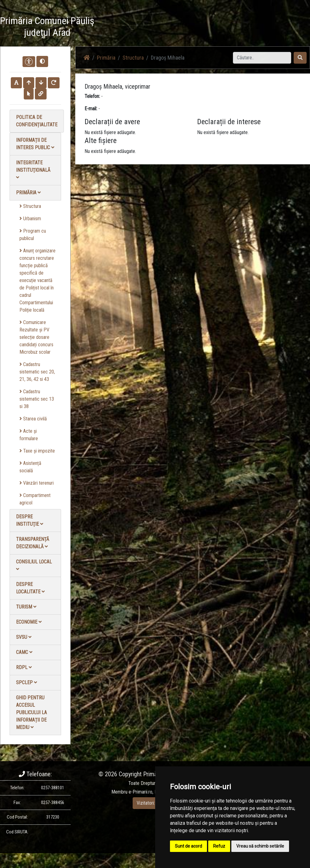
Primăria (28, 193)
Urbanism (30, 219)
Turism (26, 607)
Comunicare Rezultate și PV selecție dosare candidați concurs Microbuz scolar (36, 337)
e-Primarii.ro (141, 792)
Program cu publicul (33, 235)
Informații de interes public (35, 144)
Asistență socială (30, 467)
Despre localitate (30, 588)
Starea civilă (33, 419)
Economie (29, 622)
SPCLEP (27, 683)
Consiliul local (34, 565)
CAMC (24, 652)
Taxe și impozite (37, 451)
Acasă (161, 28)
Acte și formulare (29, 435)
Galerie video (223, 28)
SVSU (24, 637)
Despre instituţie (30, 520)
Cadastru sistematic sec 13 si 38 (37, 399)
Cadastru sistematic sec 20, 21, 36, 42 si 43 (37, 372)
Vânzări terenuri (37, 483)
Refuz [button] (219, 846)
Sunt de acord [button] (188, 846)
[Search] (262, 58)
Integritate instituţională (33, 170)
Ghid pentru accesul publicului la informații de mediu (31, 712)
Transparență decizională (33, 543)
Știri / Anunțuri (188, 28)
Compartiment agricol (35, 499)
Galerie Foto (255, 28)
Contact (282, 28)
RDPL (24, 667)
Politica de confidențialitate (37, 121)
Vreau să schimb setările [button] (260, 846)
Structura (30, 206)
